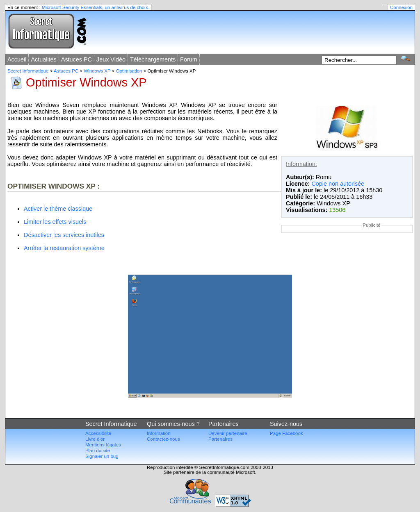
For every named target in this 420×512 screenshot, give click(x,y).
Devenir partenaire (228, 433)
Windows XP (97, 71)
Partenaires (220, 439)
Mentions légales (103, 445)
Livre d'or (95, 439)
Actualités (43, 59)
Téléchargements (153, 59)
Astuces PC (76, 59)
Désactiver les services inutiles (64, 235)
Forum (189, 59)
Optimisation (129, 71)
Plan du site (98, 451)
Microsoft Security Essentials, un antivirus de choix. (96, 7)
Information (159, 433)
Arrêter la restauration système (64, 248)
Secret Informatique (28, 71)
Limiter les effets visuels (55, 222)
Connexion (401, 7)
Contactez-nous (163, 439)
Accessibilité (98, 433)
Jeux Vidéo (111, 59)
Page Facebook (286, 433)
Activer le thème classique (58, 209)
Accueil (17, 59)
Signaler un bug (102, 456)
